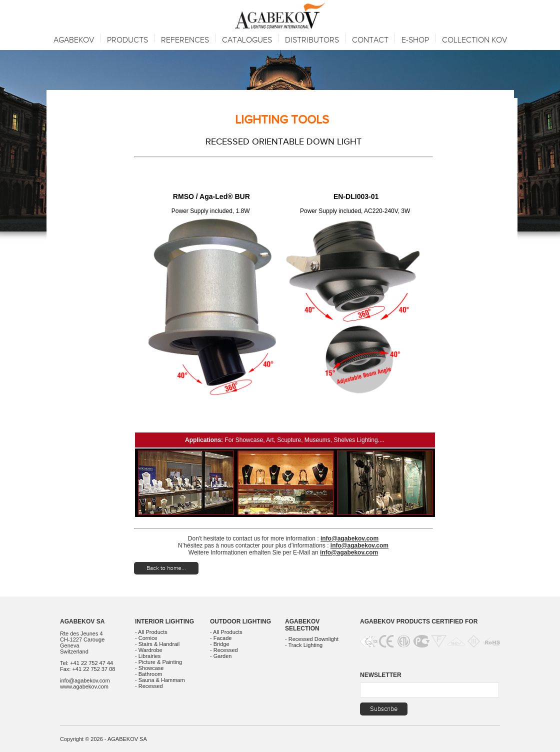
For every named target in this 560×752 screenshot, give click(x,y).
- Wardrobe (149, 650)
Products (127, 40)
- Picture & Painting (158, 662)
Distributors (312, 40)
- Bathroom (148, 674)
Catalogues (247, 40)
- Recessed (149, 686)
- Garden (221, 656)
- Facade (221, 638)
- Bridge (220, 644)
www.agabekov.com (84, 686)
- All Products (151, 632)
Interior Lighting (164, 621)
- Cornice (146, 638)
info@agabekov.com (349, 538)
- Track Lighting (304, 645)
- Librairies (148, 656)
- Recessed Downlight (312, 639)
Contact (370, 40)
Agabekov (74, 40)
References (185, 40)
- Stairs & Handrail (157, 644)
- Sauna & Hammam (160, 680)
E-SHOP (415, 40)
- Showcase (149, 668)
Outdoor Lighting (240, 621)
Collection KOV (474, 40)
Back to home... (166, 568)
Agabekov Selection (302, 625)
